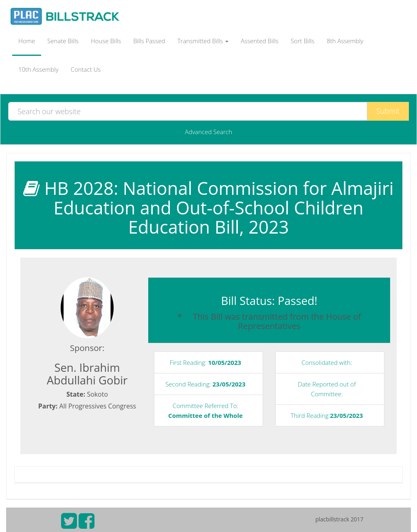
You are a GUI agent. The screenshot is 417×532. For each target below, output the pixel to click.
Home (27, 41)
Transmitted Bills (203, 41)
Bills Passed (149, 41)
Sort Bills (303, 41)
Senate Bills (63, 41)
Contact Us (86, 69)
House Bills (106, 41)
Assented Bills (260, 41)
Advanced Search (208, 132)
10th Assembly (38, 69)
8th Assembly (345, 41)
